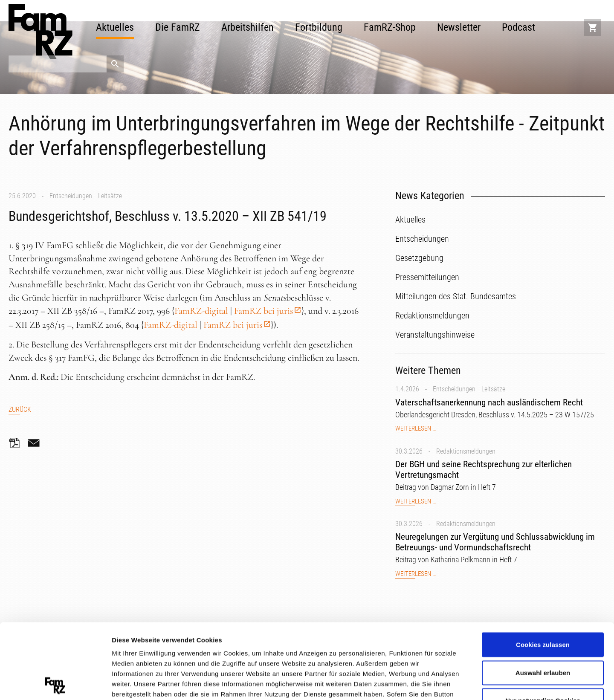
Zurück (20, 409)
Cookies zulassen (543, 570)
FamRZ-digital (201, 311)
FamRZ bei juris (264, 311)
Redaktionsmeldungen (466, 451)
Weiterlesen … (416, 429)
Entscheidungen (71, 196)
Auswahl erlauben (543, 597)
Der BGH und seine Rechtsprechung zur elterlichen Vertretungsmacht (484, 470)
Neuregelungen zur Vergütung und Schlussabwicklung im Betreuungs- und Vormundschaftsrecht (495, 542)
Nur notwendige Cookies (543, 626)
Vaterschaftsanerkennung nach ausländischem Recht (489, 402)
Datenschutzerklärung (148, 650)
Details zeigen (453, 683)
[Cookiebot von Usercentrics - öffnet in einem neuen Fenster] (55, 683)
